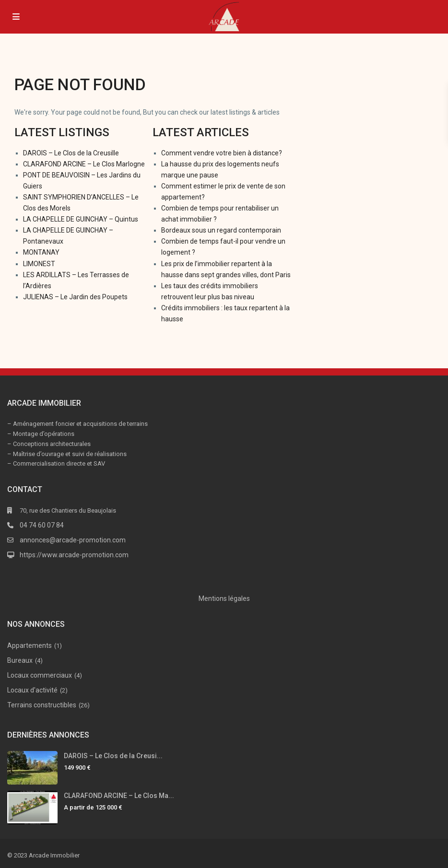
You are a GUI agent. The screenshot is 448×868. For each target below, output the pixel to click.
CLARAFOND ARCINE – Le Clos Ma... (119, 796)
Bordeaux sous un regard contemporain (221, 230)
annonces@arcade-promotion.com (73, 540)
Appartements (29, 645)
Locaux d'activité (32, 690)
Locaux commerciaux (40, 675)
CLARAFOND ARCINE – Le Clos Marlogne (84, 164)
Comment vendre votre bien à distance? (222, 153)
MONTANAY (41, 252)
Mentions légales (224, 598)
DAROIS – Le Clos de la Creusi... (113, 756)
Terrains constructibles (42, 705)
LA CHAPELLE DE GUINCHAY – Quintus (81, 219)
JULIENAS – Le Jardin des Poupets (75, 297)
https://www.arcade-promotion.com (74, 555)
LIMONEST (39, 264)
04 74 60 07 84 (42, 525)
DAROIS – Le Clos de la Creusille (71, 153)
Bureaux (20, 660)
